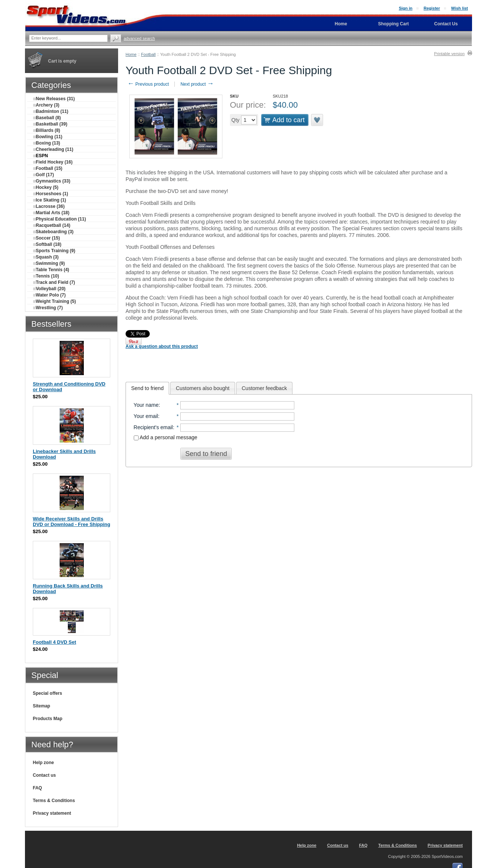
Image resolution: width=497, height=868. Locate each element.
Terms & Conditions (54, 801)
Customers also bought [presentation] (203, 388)
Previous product (148, 84)
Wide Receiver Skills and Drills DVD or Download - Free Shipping (72, 522)
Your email (146, 416)
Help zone (43, 763)
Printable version (449, 54)
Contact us (44, 775)
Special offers (48, 693)
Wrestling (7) (48, 308)
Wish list (460, 8)
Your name (146, 405)
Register (432, 8)
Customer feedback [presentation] (264, 388)
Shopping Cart (394, 24)
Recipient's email (153, 427)
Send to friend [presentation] (147, 388)
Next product (197, 84)
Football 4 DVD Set (54, 642)
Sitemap (42, 706)
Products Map (48, 719)
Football (148, 54)
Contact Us (446, 24)
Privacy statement (52, 813)
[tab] (147, 388)
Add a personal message (166, 437)
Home (131, 54)
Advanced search (139, 38)
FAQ (37, 788)
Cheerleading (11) (53, 149)
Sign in (406, 8)
